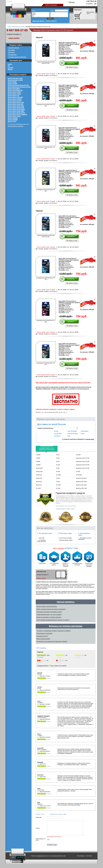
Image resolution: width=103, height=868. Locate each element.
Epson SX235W (13, 118)
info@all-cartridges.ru (14, 34)
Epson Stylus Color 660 (15, 97)
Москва (56, 431)
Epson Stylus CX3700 (15, 101)
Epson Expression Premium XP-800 (19, 87)
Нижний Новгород (73, 434)
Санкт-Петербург (72, 431)
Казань (83, 434)
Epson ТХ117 (12, 121)
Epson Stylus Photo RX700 (16, 113)
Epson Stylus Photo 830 (15, 104)
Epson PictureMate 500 (15, 90)
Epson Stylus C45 (13, 96)
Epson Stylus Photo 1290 (16, 102)
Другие (10, 69)
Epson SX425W (13, 120)
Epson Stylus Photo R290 (16, 108)
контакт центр (90, 439)
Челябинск (57, 436)
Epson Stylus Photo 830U (16, 106)
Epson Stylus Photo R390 (16, 111)
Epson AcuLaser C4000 (15, 80)
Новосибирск (85, 431)
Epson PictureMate (14, 89)
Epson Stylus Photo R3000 (16, 109)
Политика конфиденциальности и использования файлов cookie (48, 860)
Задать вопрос (41, 578)
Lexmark (11, 68)
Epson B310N (12, 82)
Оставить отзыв (40, 814)
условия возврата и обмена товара (65, 509)
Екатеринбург (58, 434)
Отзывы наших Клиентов (17, 57)
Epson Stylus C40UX (14, 92)
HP (9, 66)
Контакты (12, 52)
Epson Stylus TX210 (14, 116)
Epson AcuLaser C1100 (15, 78)
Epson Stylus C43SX (14, 94)
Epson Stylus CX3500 (15, 99)
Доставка (12, 50)
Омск (69, 436)
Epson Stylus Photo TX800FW (17, 115)
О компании (12, 55)
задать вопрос (14, 38)
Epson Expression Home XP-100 (18, 85)
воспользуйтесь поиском (15, 126)
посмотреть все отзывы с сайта (58, 814)
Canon (10, 64)
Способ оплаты (14, 48)
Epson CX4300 (12, 83)
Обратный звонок (38, 21)
